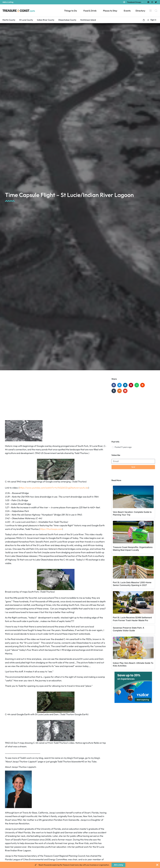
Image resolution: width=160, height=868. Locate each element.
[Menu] (150, 11)
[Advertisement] (56, 398)
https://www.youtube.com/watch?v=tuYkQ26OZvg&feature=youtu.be (54, 488)
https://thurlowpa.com (51, 529)
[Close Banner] (157, 865)
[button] (144, 20)
